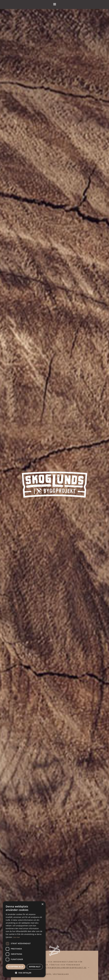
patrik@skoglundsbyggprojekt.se (65, 968)
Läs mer (16, 937)
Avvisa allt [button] (35, 967)
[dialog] (24, 939)
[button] (24, 973)
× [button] (42, 904)
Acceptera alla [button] (16, 967)
